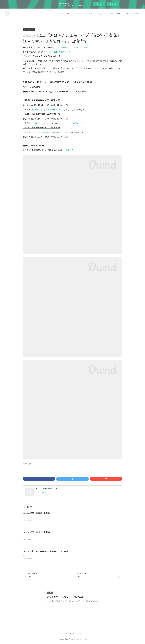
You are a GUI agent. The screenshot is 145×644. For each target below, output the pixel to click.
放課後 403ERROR (52, 110)
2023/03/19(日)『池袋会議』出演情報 (37, 513)
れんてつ (36, 132)
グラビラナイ (38, 123)
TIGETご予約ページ (62, 52)
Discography (101, 14)
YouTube (128, 14)
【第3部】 (86, 48)
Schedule (78, 14)
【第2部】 (76, 48)
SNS (119, 14)
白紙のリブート (79, 123)
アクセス (70, 150)
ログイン (113, 4)
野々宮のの (37, 110)
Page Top (72, 625)
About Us (89, 14)
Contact (137, 14)
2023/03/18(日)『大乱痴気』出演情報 (37, 532)
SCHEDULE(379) (27, 464)
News (69, 14)
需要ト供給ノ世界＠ (50, 132)
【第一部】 (65, 48)
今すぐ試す (99, 4)
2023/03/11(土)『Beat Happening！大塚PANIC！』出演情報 (45, 552)
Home (61, 14)
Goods (111, 14)
